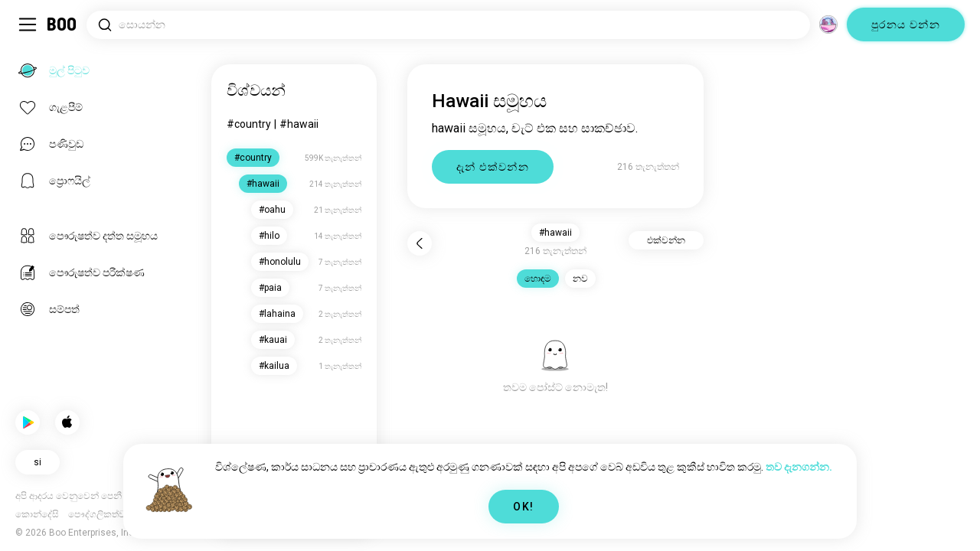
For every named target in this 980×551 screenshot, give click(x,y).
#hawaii (299, 124)
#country (249, 124)
